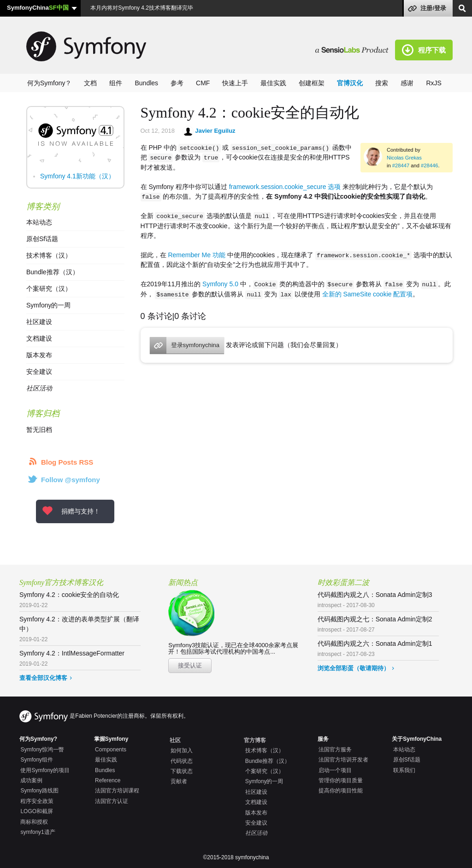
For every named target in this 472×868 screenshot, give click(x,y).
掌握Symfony (111, 739)
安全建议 (39, 372)
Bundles (146, 83)
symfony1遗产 (38, 832)
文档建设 (39, 338)
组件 (116, 83)
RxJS (434, 83)
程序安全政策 (37, 801)
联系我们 (404, 770)
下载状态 (182, 771)
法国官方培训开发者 (343, 760)
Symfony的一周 (48, 305)
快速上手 (235, 83)
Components (111, 750)
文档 (90, 83)
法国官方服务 (335, 750)
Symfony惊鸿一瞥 (42, 750)
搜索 (382, 83)
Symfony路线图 (39, 791)
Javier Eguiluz (215, 131)
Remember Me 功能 (196, 254)
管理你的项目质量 (341, 780)
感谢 (407, 83)
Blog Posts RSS (67, 462)
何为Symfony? (38, 739)
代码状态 (182, 761)
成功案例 (31, 780)
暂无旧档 (39, 430)
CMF (203, 83)
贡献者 (179, 781)
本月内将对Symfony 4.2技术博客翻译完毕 (141, 8)
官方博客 (255, 740)
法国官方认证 (112, 801)
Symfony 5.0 (220, 283)
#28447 (401, 165)
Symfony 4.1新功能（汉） (77, 176)
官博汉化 (350, 83)
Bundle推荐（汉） (53, 272)
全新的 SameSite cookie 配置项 (368, 293)
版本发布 (39, 355)
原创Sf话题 (42, 239)
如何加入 (182, 750)
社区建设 (39, 322)
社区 (175, 740)
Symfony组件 (37, 760)
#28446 (429, 165)
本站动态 (39, 222)
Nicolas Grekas (404, 158)
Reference (108, 780)
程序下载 (432, 50)
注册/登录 (433, 8)
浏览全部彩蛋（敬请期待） (354, 668)
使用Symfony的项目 (45, 770)
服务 (323, 739)
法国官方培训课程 (117, 791)
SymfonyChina (38, 8)
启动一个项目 (335, 770)
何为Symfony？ (49, 83)
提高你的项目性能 (341, 791)
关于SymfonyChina (417, 739)
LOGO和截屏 (37, 811)
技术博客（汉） (49, 255)
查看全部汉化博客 (43, 678)
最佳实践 (273, 83)
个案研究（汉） (49, 289)
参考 (177, 83)
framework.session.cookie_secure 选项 (285, 186)
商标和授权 (34, 822)
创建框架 (312, 83)
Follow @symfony (71, 480)
